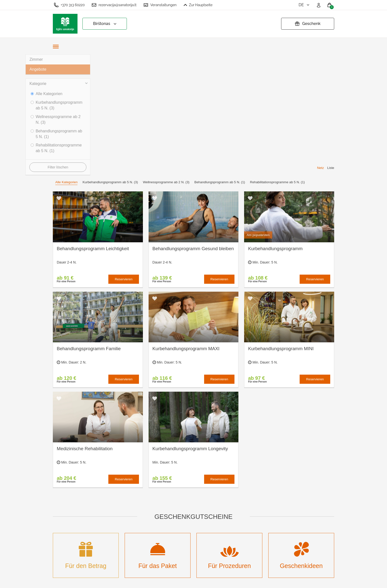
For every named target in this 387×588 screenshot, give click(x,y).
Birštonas (105, 24)
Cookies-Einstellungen (199, 497)
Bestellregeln (191, 505)
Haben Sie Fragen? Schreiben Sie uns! (280, 515)
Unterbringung (138, 519)
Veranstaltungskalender (146, 527)
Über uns (133, 497)
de (304, 5)
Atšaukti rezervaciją (196, 535)
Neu (129, 535)
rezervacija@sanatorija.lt (114, 5)
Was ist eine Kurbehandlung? (140, 508)
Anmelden (134, 551)
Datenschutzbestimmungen (203, 513)
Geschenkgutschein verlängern (197, 524)
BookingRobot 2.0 (321, 581)
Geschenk (308, 24)
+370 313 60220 (69, 5)
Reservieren (124, 158)
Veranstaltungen (160, 5)
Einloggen (134, 559)
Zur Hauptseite (198, 5)
